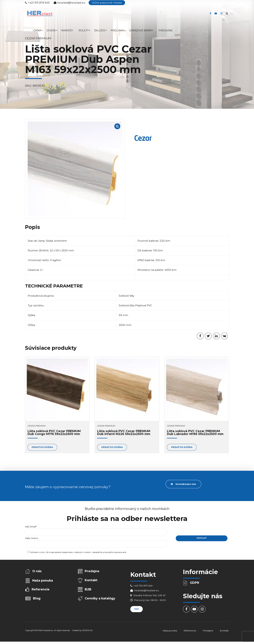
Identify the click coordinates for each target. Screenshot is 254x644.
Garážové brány (141, 30)
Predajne (166, 30)
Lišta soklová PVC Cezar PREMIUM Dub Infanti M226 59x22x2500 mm (124, 432)
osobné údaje (61, 553)
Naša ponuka (43, 581)
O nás (37, 571)
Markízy (67, 30)
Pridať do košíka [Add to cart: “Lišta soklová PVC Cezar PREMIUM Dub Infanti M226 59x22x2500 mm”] (112, 447)
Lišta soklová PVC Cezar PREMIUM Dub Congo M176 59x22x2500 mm (54, 432)
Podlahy (117, 30)
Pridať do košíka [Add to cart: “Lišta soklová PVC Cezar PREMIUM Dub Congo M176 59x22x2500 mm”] (42, 447)
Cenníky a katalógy (100, 599)
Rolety (84, 30)
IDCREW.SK (87, 630)
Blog (37, 599)
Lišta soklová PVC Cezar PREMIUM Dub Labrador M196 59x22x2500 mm (195, 432)
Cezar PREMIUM (37, 426)
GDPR (195, 583)
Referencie (41, 590)
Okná (37, 30)
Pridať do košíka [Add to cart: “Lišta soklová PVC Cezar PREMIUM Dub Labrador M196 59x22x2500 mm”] (182, 447)
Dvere (51, 30)
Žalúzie (100, 30)
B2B (88, 590)
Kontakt (91, 580)
